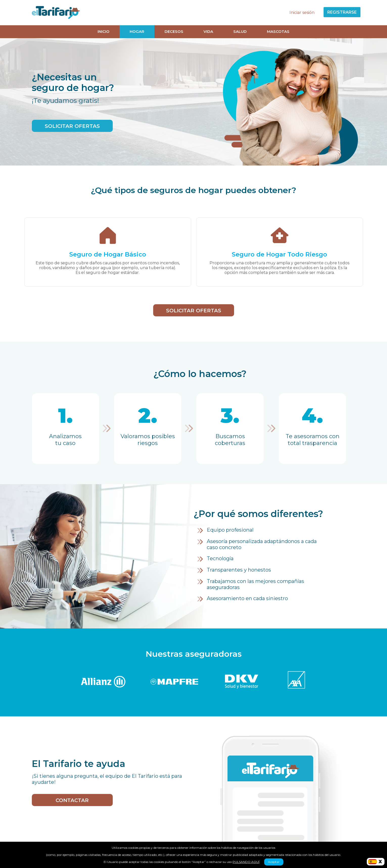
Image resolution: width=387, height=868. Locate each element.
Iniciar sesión (302, 13)
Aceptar (274, 862)
